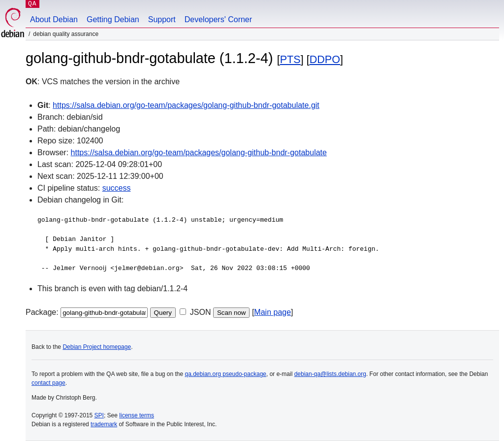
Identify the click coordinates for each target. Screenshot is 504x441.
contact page (48, 383)
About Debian (54, 19)
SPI (99, 415)
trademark (104, 424)
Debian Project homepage (97, 347)
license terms (137, 415)
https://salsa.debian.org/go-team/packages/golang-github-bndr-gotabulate (199, 153)
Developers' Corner (218, 19)
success (117, 188)
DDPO (325, 59)
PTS (290, 59)
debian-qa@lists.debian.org (330, 374)
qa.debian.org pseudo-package (226, 374)
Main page (272, 312)
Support (162, 19)
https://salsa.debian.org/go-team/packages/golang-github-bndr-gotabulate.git (186, 105)
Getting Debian (113, 19)
